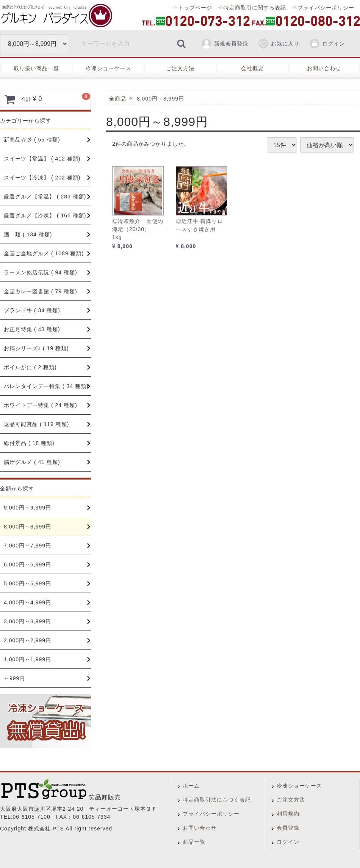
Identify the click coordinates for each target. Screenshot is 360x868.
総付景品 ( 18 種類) (29, 443)
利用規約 (288, 814)
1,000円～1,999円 (27, 659)
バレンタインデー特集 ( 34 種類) (46, 386)
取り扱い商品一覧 (36, 68)
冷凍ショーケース (108, 68)
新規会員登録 (225, 44)
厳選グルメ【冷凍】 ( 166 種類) (45, 215)
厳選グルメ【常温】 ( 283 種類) (45, 197)
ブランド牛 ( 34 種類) (32, 310)
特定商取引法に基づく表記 (217, 800)
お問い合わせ (324, 68)
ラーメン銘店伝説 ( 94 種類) (41, 272)
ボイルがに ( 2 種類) (30, 367)
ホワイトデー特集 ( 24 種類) (41, 405)
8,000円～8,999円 (27, 527)
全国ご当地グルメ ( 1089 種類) (44, 253)
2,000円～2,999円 (27, 640)
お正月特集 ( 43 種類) (32, 329)
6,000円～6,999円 (27, 565)
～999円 (14, 678)
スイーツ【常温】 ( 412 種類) (42, 159)
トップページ (195, 8)
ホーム (191, 786)
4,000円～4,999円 (27, 602)
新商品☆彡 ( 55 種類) (32, 140)
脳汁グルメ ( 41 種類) (32, 462)
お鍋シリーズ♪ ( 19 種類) (36, 348)
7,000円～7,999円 (27, 546)
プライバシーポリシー (326, 8)
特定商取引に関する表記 (255, 8)
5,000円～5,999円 (27, 583)
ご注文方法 (180, 68)
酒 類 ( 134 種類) (28, 234)
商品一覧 (194, 842)
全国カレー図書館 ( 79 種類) (41, 291)
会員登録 (288, 828)
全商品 (118, 99)
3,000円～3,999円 (27, 621)
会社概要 (252, 68)
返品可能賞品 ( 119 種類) (36, 424)
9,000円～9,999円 (27, 508)
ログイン (327, 44)
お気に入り (279, 44)
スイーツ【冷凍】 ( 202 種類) (42, 178)
